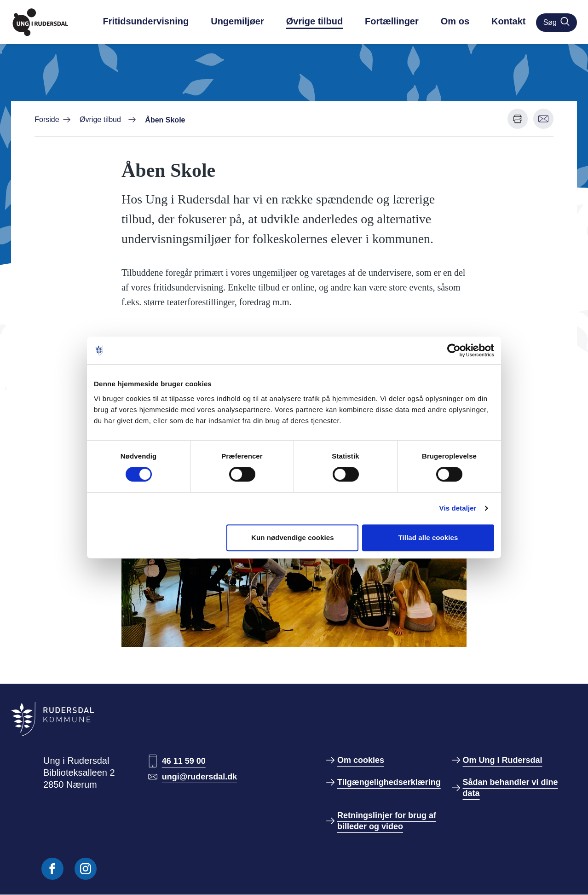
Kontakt (508, 21)
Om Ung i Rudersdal (503, 760)
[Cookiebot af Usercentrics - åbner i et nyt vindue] (454, 350)
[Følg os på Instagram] (86, 869)
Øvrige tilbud (314, 21)
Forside (47, 119)
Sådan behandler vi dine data (510, 788)
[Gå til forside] (52, 22)
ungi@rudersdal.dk (200, 777)
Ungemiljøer (237, 21)
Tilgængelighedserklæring (389, 782)
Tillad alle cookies (428, 538)
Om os (455, 21)
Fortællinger (392, 21)
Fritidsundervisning (146, 21)
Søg (556, 22)
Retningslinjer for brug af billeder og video (387, 821)
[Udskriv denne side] (518, 119)
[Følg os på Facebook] (52, 869)
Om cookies (361, 760)
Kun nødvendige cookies (293, 538)
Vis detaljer (458, 508)
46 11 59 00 (184, 761)
